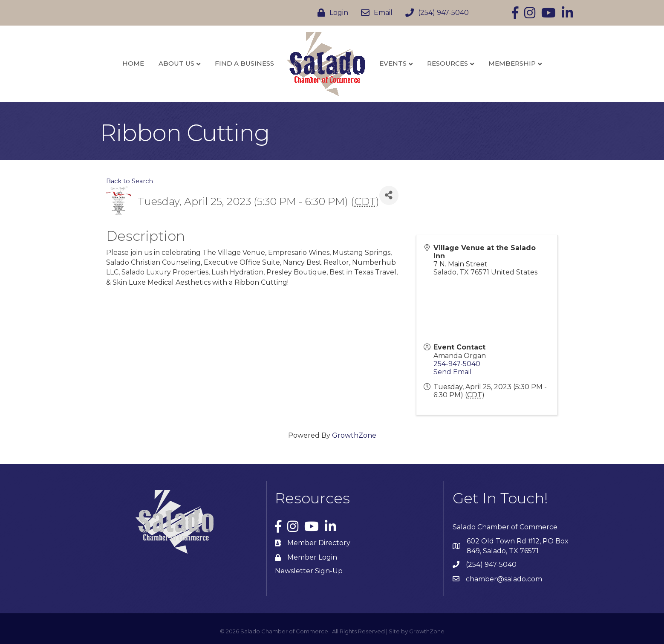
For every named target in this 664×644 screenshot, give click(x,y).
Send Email (453, 372)
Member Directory (319, 543)
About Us (176, 63)
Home (133, 63)
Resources (447, 63)
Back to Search (130, 181)
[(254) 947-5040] (435, 13)
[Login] (331, 13)
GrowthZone (354, 435)
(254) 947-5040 (491, 565)
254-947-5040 (457, 364)
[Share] (389, 195)
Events (393, 63)
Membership (512, 63)
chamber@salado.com (504, 579)
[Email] (375, 13)
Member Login (312, 557)
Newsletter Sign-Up (309, 571)
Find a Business (244, 63)
